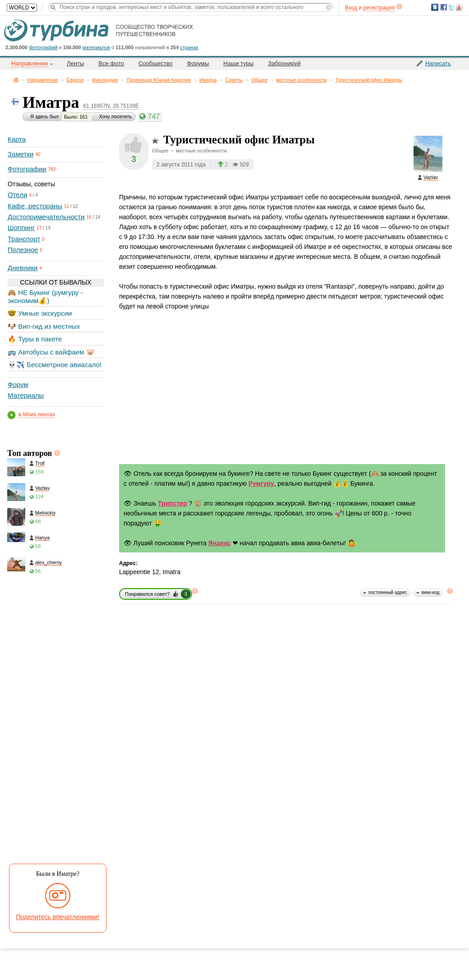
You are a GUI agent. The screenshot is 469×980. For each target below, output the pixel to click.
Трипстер (172, 503)
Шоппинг (21, 228)
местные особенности (301, 80)
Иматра (208, 80)
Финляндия (105, 80)
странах (189, 47)
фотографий (43, 47)
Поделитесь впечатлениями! (58, 917)
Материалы (26, 395)
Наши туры (238, 63)
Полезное (23, 250)
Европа (75, 80)
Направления (43, 80)
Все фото (111, 63)
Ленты (75, 63)
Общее (259, 80)
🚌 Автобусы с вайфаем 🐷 (51, 352)
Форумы (198, 63)
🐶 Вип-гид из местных (44, 326)
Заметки (21, 154)
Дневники (23, 268)
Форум (18, 384)
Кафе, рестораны (35, 206)
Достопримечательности (46, 217)
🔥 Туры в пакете (35, 339)
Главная (16, 80)
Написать (438, 63)
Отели (17, 195)
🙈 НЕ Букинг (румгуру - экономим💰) (45, 297)
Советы (234, 80)
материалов (96, 47)
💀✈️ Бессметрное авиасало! (55, 365)
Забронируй (284, 63)
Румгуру (261, 483)
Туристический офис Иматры (369, 80)
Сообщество (156, 63)
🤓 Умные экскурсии (40, 313)
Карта (17, 139)
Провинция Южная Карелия (159, 80)
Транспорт (24, 239)
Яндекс (220, 543)
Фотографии (27, 169)
